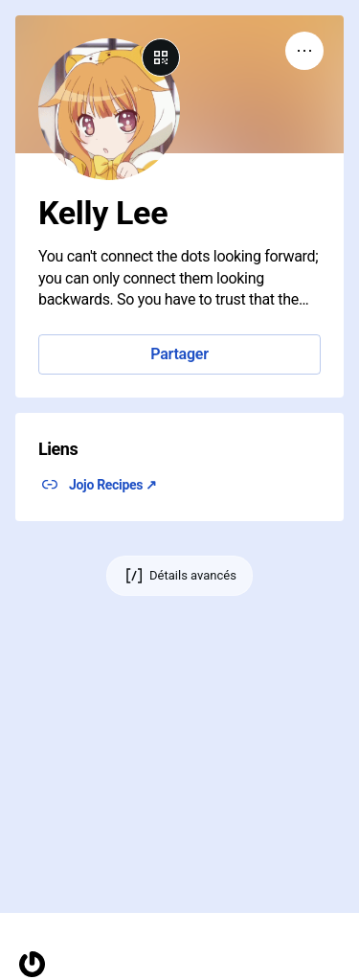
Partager (179, 354)
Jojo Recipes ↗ (113, 485)
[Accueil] (32, 964)
